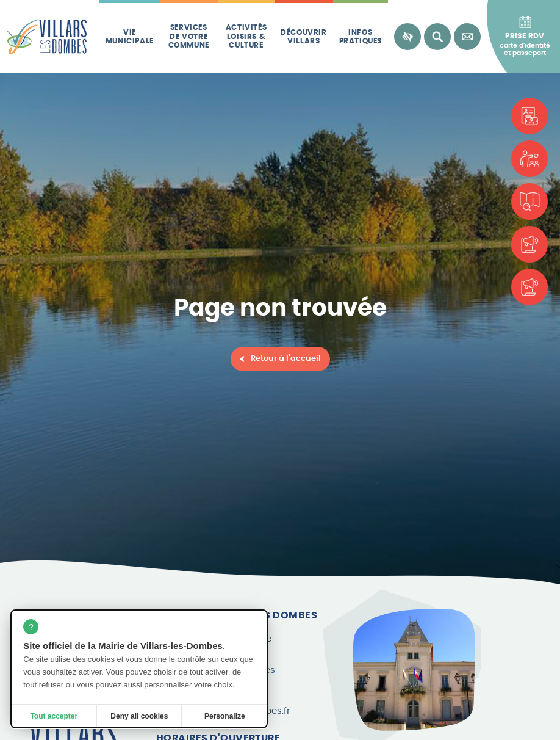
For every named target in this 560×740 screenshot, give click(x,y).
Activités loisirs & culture (246, 36)
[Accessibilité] (407, 37)
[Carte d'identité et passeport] (529, 116)
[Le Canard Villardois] (529, 287)
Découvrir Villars (303, 37)
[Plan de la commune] (529, 201)
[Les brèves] (529, 244)
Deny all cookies (139, 716)
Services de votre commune (189, 36)
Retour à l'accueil (286, 359)
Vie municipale (130, 37)
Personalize (225, 716)
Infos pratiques (361, 37)
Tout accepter (54, 716)
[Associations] (529, 159)
